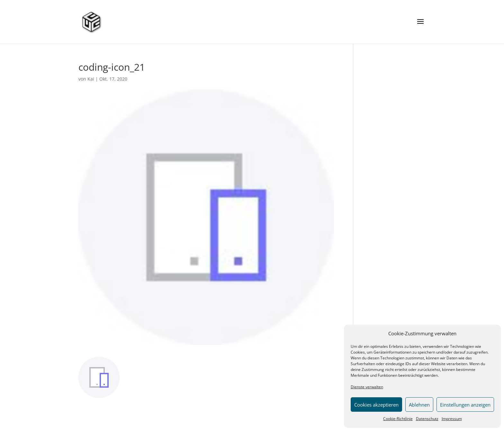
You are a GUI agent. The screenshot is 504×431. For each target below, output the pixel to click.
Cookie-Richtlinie (398, 419)
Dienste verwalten (367, 387)
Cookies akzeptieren (376, 405)
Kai (91, 79)
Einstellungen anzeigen (465, 405)
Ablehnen (419, 405)
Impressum (452, 419)
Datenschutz (427, 419)
